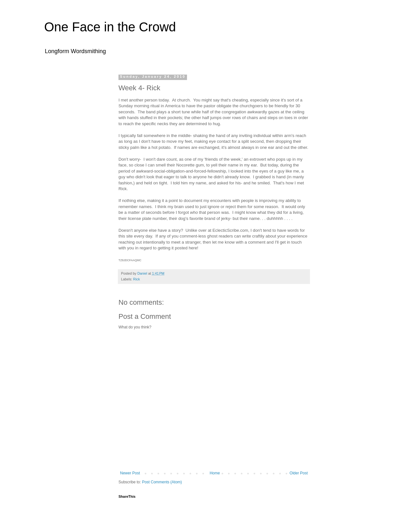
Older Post (299, 473)
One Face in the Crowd (110, 27)
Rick (137, 279)
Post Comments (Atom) (162, 482)
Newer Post (130, 473)
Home (215, 473)
